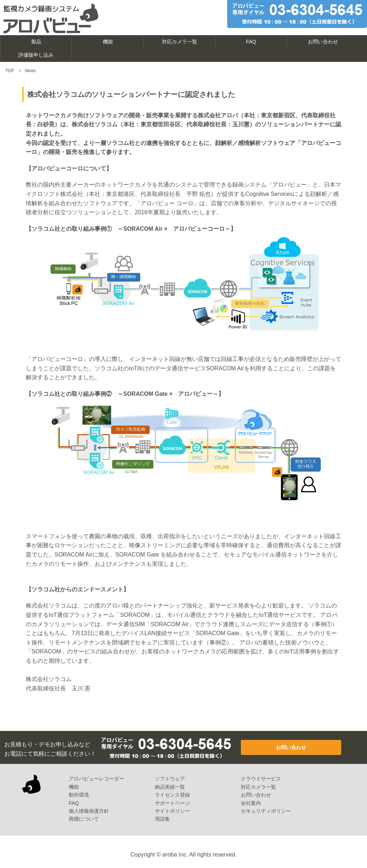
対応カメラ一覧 (180, 42)
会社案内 (251, 803)
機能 (108, 42)
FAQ (251, 42)
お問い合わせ (323, 42)
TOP (10, 71)
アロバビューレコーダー (96, 779)
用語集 (162, 819)
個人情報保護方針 (89, 811)
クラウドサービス (261, 779)
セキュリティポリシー (266, 811)
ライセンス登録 (172, 795)
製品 (36, 42)
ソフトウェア (170, 779)
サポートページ (172, 803)
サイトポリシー (172, 811)
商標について (84, 819)
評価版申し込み (36, 55)
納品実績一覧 (170, 787)
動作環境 (79, 795)
